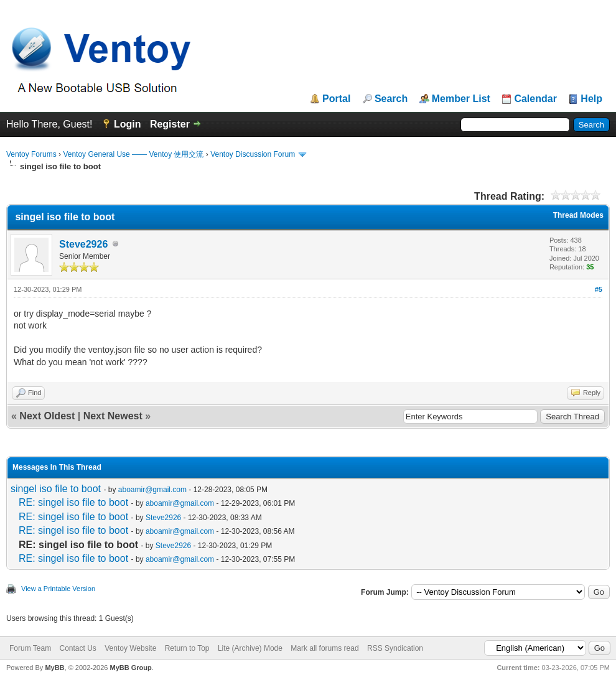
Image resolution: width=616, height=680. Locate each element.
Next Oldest (47, 416)
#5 (599, 289)
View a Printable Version (58, 589)
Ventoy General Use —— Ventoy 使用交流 (133, 154)
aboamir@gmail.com (152, 490)
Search (391, 99)
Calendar (535, 99)
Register (170, 124)
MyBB (54, 668)
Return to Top (187, 648)
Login (128, 124)
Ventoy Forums (31, 154)
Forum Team (30, 648)
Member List (461, 99)
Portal (336, 99)
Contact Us (77, 648)
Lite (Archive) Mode (250, 648)
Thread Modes (578, 215)
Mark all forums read (324, 648)
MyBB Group (130, 668)
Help (591, 99)
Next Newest (113, 416)
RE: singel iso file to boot (73, 502)
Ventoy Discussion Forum (253, 154)
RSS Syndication (395, 648)
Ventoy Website (130, 648)
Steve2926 (83, 244)
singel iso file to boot (56, 489)
